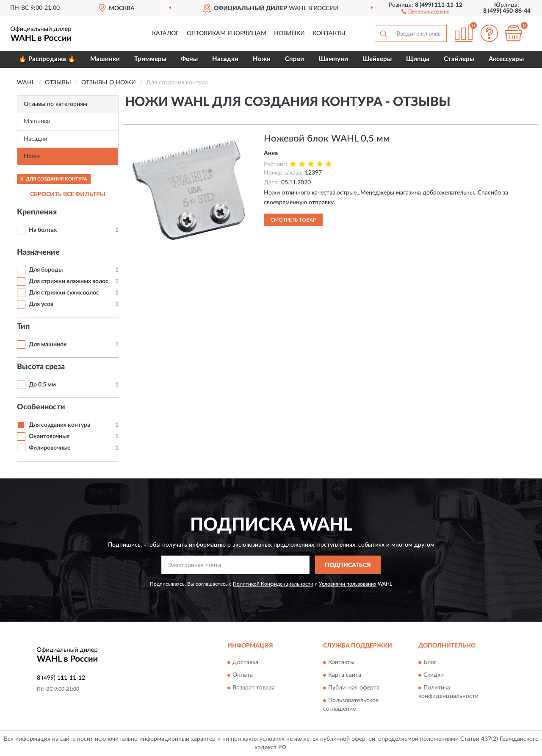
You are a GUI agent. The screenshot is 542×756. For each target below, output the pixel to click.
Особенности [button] (41, 407)
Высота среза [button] (41, 367)
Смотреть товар (293, 220)
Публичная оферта (354, 688)
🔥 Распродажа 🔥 (47, 59)
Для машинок (48, 345)
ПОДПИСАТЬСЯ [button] (348, 565)
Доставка (245, 662)
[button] (425, 11)
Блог (430, 662)
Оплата (243, 675)
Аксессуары (506, 59)
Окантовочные (49, 436)
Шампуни (333, 59)
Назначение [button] (38, 253)
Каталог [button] (166, 33)
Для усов (41, 304)
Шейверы (377, 59)
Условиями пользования (348, 584)
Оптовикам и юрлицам (227, 33)
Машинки (105, 59)
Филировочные (50, 448)
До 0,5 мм (42, 385)
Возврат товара (254, 688)
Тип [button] (23, 327)
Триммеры (150, 59)
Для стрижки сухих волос (64, 293)
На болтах (43, 230)
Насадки (225, 59)
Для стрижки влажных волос (69, 281)
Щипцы (418, 59)
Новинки (289, 33)
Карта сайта (345, 675)
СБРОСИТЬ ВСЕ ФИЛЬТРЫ (68, 195)
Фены (189, 59)
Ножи (262, 59)
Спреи (295, 59)
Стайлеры (459, 59)
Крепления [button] (37, 212)
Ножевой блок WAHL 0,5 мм (327, 139)
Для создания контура (59, 425)
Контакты (329, 33)
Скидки (434, 675)
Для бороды (46, 270)
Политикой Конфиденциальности (273, 584)
